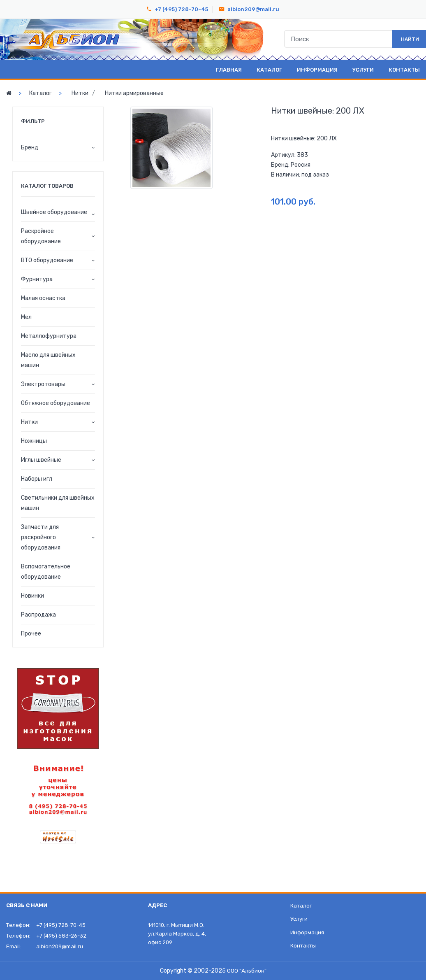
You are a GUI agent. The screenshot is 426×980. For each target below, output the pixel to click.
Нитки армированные (134, 93)
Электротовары (43, 384)
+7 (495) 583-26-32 (61, 936)
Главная (229, 70)
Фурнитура (37, 279)
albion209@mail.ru (253, 9)
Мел (26, 317)
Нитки (80, 93)
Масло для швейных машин (48, 360)
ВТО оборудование (47, 260)
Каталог (269, 70)
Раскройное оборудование (41, 236)
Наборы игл (37, 479)
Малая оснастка (43, 298)
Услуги (363, 70)
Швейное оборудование (54, 212)
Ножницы (34, 441)
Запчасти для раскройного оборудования (41, 537)
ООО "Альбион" (247, 971)
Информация (317, 70)
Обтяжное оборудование (56, 403)
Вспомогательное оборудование (46, 572)
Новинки (32, 596)
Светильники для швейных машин (58, 503)
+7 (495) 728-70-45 (181, 9)
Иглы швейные (41, 460)
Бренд (30, 148)
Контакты (404, 70)
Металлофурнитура (49, 336)
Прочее (31, 634)
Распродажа (38, 615)
